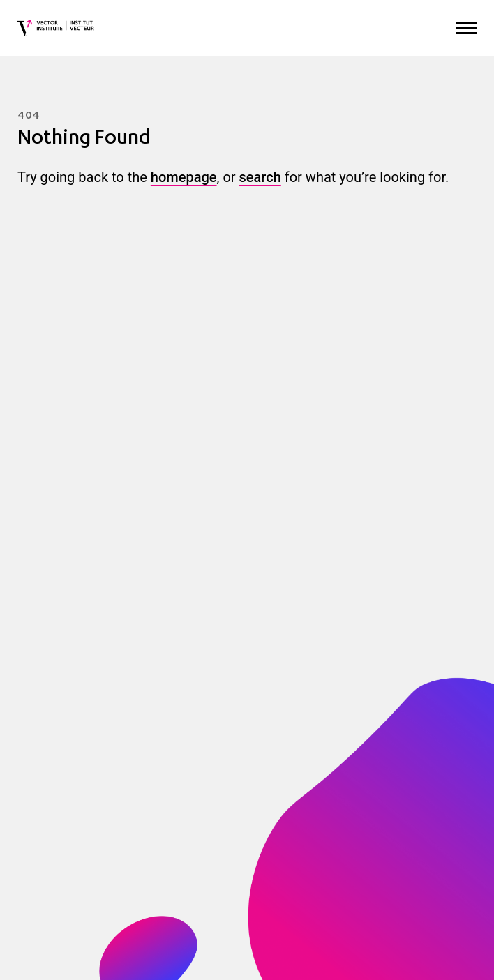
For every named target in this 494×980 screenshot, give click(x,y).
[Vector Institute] (56, 28)
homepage (184, 177)
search (260, 177)
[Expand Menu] (466, 28)
